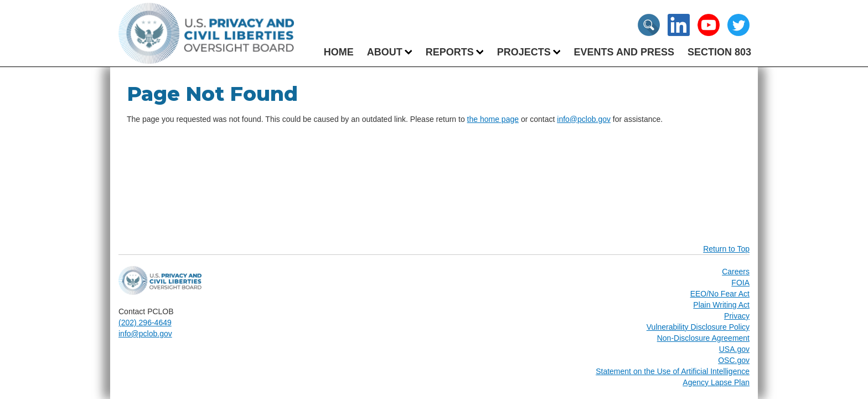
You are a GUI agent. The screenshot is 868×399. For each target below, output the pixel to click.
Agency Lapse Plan (716, 382)
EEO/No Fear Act (720, 294)
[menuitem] (385, 52)
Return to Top (726, 249)
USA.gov (734, 349)
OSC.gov (734, 360)
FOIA (740, 283)
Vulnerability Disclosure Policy (698, 327)
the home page (493, 119)
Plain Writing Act (721, 305)
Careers (736, 272)
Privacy (737, 316)
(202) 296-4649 (145, 323)
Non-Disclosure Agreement (703, 338)
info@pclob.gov (584, 119)
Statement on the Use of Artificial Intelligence (673, 371)
